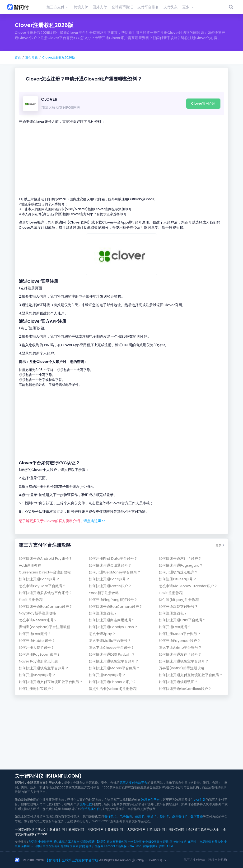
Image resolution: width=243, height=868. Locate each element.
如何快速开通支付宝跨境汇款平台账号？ (191, 675)
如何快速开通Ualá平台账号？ (182, 620)
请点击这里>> (94, 521)
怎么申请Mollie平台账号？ (110, 641)
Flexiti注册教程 (171, 593)
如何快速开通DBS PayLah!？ (112, 654)
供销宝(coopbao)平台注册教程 (44, 627)
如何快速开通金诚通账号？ (110, 565)
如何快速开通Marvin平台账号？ (114, 668)
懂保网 (99, 846)
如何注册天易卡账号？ (37, 647)
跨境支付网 (157, 830)
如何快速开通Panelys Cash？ (113, 627)
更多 (220, 545)
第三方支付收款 (194, 860)
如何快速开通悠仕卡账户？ (180, 558)
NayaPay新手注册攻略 (37, 613)
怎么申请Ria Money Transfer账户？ (188, 586)
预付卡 (164, 817)
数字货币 (197, 817)
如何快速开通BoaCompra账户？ (46, 606)
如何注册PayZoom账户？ (40, 654)
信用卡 (140, 817)
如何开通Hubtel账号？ (37, 641)
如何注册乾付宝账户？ (37, 689)
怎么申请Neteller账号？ (38, 620)
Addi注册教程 (30, 565)
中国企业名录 (51, 846)
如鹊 (82, 846)
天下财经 (36, 846)
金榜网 (25, 846)
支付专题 (32, 57)
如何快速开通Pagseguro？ (181, 565)
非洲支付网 (96, 830)
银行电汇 (110, 817)
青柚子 (90, 846)
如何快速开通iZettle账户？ (110, 586)
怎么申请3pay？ (102, 634)
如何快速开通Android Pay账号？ (45, 558)
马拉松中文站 (178, 842)
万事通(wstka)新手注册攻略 (182, 668)
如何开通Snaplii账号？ (37, 675)
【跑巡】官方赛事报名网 (111, 842)
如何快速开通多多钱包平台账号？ (45, 593)
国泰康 (74, 846)
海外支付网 (176, 830)
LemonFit (111, 846)
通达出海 (59, 842)
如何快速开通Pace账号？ (39, 579)
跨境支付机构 (218, 860)
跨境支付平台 (150, 800)
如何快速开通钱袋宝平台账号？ (114, 661)
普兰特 (65, 846)
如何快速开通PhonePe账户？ (112, 682)
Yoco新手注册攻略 (104, 593)
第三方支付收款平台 (133, 783)
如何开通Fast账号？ (175, 627)
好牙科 (192, 842)
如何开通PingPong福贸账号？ (113, 600)
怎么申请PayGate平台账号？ (42, 586)
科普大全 (217, 842)
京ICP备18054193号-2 (149, 860)
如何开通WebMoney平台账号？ (115, 572)
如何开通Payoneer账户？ (180, 641)
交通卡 (152, 817)
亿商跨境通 (88, 842)
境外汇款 (86, 804)
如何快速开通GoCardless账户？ (185, 689)
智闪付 (33, 842)
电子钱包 (126, 817)
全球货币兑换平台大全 (204, 830)
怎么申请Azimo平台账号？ (180, 647)
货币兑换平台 (91, 809)
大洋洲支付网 (136, 830)
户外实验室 (135, 842)
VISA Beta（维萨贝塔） (143, 846)
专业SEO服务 (151, 842)
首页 (18, 57)
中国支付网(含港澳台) (30, 830)
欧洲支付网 (76, 830)
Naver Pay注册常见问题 (38, 661)
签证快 (164, 842)
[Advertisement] (121, 161)
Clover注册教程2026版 (59, 57)
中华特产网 (45, 842)
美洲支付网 (115, 830)
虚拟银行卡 (180, 817)
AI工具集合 (72, 842)
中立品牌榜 (204, 842)
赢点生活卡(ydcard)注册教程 (113, 689)
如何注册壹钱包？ (103, 613)
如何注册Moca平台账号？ (180, 634)
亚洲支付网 (57, 830)
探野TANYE (166, 846)
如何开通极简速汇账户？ (178, 572)
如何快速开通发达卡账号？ (180, 654)
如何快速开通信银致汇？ (178, 682)
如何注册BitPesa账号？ (178, 579)
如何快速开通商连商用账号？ (112, 620)
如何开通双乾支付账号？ (178, 606)
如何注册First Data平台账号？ (113, 558)
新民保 (122, 846)
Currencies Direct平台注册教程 (45, 572)
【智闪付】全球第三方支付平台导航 (72, 860)
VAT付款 (200, 800)
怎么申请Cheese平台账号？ (112, 647)
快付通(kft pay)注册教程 (179, 600)
